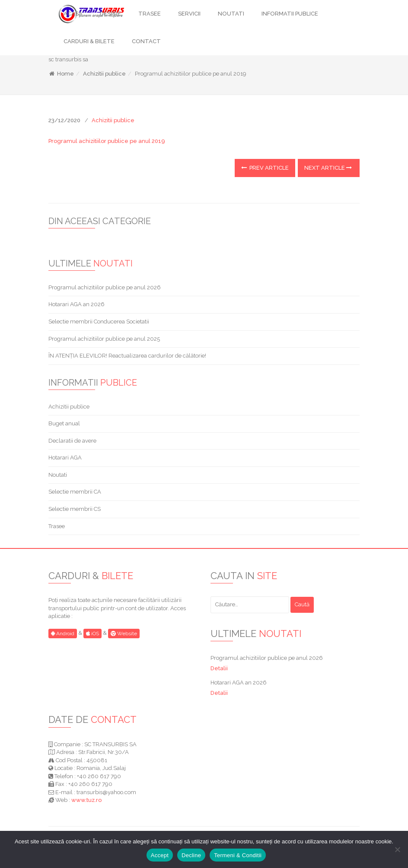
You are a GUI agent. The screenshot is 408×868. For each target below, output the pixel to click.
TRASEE (150, 14)
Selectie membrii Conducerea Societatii (99, 322)
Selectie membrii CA (75, 492)
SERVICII (189, 14)
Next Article (328, 168)
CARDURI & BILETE (89, 41)
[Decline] (397, 849)
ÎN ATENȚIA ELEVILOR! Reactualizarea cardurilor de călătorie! (127, 356)
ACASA (73, 14)
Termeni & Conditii (238, 855)
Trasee (57, 526)
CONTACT (146, 41)
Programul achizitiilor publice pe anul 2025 (104, 339)
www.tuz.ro (86, 800)
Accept (160, 855)
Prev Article (265, 168)
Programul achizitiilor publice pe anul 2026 (105, 287)
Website (124, 634)
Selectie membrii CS (75, 509)
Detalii (219, 668)
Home (61, 74)
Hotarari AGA (65, 458)
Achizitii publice (104, 74)
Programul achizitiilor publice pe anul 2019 (107, 141)
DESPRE (110, 14)
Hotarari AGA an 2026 (76, 304)
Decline (191, 855)
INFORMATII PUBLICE (290, 14)
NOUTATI (231, 14)
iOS (92, 634)
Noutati (58, 475)
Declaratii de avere (72, 441)
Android (63, 634)
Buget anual (64, 423)
